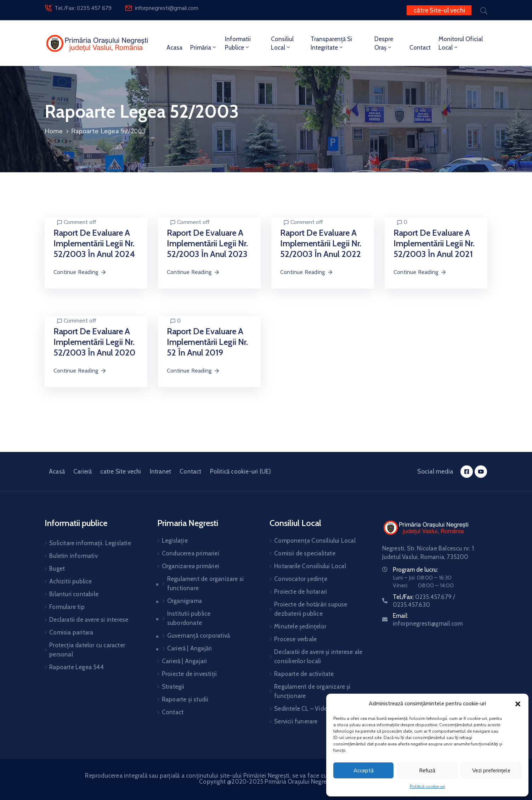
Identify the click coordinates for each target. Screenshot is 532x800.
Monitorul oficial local (461, 43)
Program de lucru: (415, 570)
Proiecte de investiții (189, 674)
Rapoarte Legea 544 (77, 667)
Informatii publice (238, 43)
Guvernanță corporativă (199, 636)
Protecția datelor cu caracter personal (87, 650)
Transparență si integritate (331, 43)
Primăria (204, 47)
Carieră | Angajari (185, 661)
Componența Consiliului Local (315, 541)
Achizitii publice (70, 581)
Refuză (427, 771)
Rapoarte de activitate (304, 674)
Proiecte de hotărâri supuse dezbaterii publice (311, 609)
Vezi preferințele (491, 771)
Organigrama (185, 601)
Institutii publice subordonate (189, 618)
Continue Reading (80, 272)
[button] (518, 704)
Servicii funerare (296, 721)
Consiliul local (282, 43)
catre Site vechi (121, 471)
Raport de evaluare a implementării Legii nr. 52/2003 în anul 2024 (94, 243)
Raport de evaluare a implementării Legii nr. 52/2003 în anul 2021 (434, 243)
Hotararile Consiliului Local (310, 566)
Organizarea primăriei (191, 566)
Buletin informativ (73, 556)
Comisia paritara (71, 632)
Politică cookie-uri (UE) (241, 471)
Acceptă (364, 771)
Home (54, 131)
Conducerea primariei (191, 553)
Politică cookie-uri (428, 787)
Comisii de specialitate (305, 553)
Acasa (174, 47)
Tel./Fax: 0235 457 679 (83, 8)
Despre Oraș (384, 43)
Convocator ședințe (301, 579)
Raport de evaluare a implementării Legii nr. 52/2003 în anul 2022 (321, 243)
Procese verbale (295, 639)
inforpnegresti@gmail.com (167, 8)
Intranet (161, 471)
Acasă (57, 471)
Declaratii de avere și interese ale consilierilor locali (318, 656)
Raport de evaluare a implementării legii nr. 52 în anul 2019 (207, 342)
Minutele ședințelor (300, 626)
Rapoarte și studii (185, 699)
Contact (420, 47)
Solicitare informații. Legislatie (90, 543)
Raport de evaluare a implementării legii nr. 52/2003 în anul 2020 (94, 342)
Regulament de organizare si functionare (205, 583)
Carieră (83, 471)
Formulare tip (67, 607)
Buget (57, 569)
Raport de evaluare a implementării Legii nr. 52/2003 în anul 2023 (207, 243)
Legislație (175, 541)
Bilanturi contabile (74, 594)
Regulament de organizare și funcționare (312, 691)
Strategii (173, 687)
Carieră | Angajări (190, 648)
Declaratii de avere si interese (89, 620)
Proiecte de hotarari (301, 592)
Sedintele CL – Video (302, 709)
